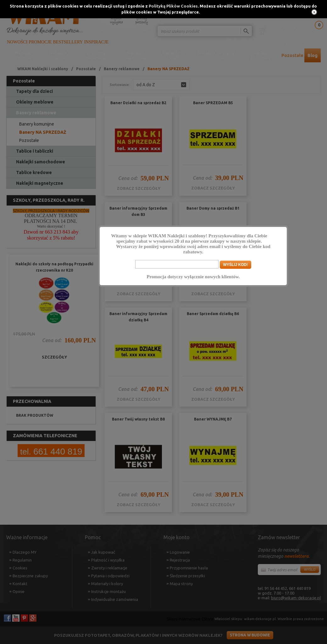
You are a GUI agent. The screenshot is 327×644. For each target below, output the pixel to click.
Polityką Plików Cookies (173, 6)
